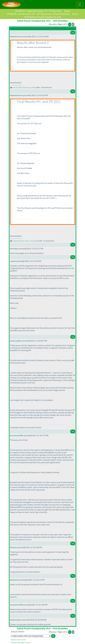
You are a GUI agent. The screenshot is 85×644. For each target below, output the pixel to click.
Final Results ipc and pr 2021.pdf (24, 241)
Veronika (14, 249)
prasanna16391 (17, 435)
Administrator (16, 36)
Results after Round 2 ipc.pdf (23, 87)
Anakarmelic (16, 620)
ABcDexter (15, 580)
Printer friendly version (21, 643)
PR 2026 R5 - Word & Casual (19, 14)
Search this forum (18, 640)
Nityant (13, 547)
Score (59, 11)
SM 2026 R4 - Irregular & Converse (29, 11)
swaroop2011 (16, 341)
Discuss (67, 11)
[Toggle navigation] (80, 4)
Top (73, 33)
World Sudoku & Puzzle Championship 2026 (43, 17)
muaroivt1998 (16, 605)
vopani (13, 261)
